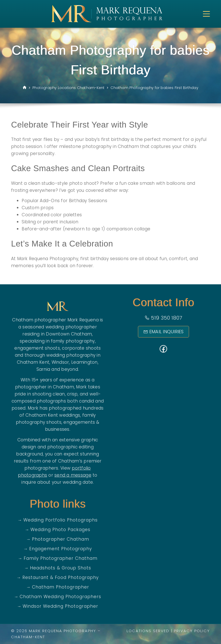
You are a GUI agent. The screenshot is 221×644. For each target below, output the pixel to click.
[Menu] (206, 14)
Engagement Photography (61, 549)
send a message (73, 475)
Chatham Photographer (61, 587)
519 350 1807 (163, 318)
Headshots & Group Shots (61, 568)
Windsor (60, 362)
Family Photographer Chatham (61, 558)
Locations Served (148, 631)
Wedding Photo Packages (60, 530)
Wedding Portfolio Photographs (61, 520)
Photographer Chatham (61, 539)
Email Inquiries (163, 332)
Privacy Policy (192, 631)
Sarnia (43, 369)
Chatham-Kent (28, 637)
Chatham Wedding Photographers (60, 597)
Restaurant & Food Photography (61, 577)
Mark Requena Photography (63, 631)
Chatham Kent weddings (53, 415)
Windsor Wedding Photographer (60, 606)
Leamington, (85, 362)
